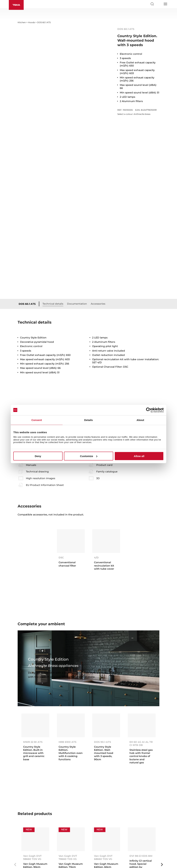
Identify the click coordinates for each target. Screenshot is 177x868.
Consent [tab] (37, 420)
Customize (89, 456)
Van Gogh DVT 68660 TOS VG (103, 809)
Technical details (53, 255)
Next (162, 816)
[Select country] (159, 4)
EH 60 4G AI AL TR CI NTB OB (141, 695)
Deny (38, 456)
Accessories (98, 255)
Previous (15, 816)
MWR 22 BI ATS (33, 693)
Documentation (77, 255)
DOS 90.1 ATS (103, 693)
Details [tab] (88, 420)
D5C (61, 509)
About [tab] (140, 420)
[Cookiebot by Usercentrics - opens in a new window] (149, 410)
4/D (96, 509)
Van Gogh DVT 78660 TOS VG (68, 809)
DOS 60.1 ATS (27, 256)
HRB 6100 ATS (67, 693)
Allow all (139, 456)
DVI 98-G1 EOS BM (141, 807)
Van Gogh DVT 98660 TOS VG (32, 809)
